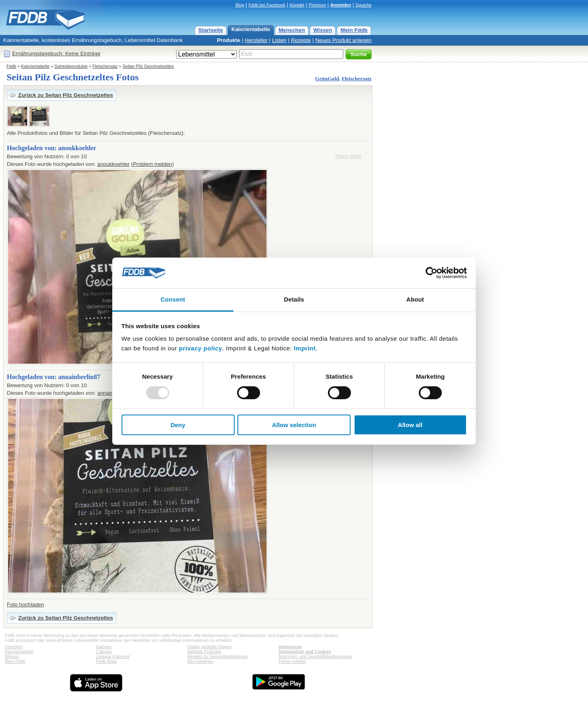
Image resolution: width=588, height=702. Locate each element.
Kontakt (297, 5)
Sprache (363, 5)
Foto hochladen (25, 605)
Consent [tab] (173, 299)
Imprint (304, 348)
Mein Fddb (354, 30)
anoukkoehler (113, 164)
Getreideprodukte (71, 66)
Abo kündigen (201, 661)
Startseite (211, 30)
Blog (240, 5)
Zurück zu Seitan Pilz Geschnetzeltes (66, 95)
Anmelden (341, 5)
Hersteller (256, 40)
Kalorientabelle (251, 29)
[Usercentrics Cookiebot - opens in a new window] (432, 273)
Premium (317, 5)
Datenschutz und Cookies (305, 652)
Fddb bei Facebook (267, 5)
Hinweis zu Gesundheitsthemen (218, 656)
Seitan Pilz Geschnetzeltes (148, 66)
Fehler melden (292, 661)
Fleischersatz (105, 66)
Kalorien (104, 647)
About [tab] (415, 299)
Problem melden (152, 164)
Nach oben (349, 156)
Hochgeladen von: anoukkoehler (51, 148)
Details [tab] (294, 299)
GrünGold (327, 79)
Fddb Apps (106, 661)
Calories (104, 652)
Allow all (410, 425)
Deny (178, 425)
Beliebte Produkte (204, 652)
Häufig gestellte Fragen (210, 647)
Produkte (229, 40)
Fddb (11, 66)
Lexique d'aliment (113, 656)
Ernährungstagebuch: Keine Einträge (56, 53)
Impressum (290, 647)
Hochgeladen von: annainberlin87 (54, 377)
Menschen (292, 30)
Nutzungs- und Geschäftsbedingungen (315, 656)
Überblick (14, 647)
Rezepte (301, 40)
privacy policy (201, 348)
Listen (279, 40)
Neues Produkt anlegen (343, 40)
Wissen (323, 30)
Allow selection (294, 425)
